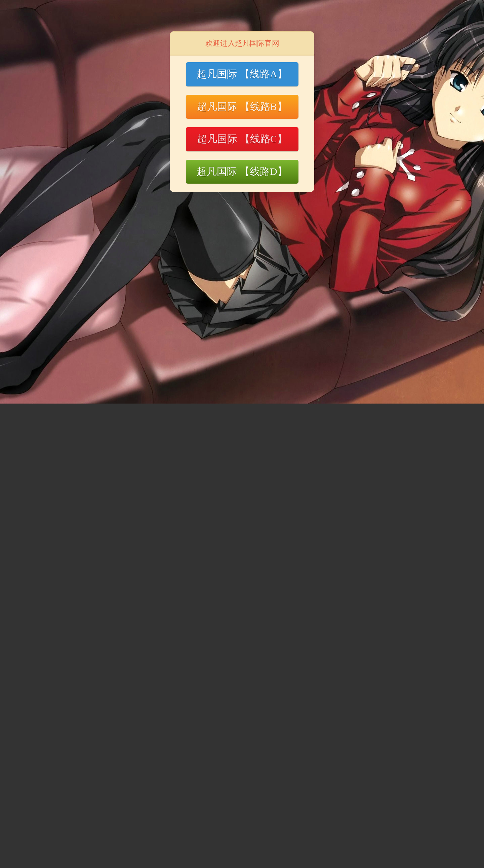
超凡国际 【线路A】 (242, 74)
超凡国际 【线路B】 (242, 106)
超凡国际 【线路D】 (242, 171)
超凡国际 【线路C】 (242, 139)
